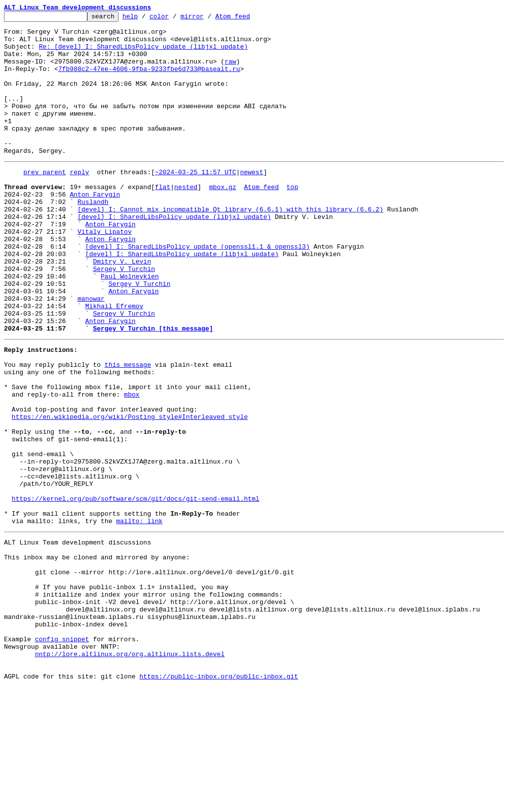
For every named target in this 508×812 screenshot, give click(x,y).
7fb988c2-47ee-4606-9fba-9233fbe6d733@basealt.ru (149, 80)
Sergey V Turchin (124, 318)
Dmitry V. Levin (122, 309)
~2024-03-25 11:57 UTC (195, 202)
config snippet (62, 756)
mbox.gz (222, 219)
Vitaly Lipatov (104, 273)
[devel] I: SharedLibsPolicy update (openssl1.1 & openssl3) (197, 291)
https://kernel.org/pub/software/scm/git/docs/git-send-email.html (136, 591)
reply (80, 202)
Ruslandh (93, 237)
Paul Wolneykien (130, 327)
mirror (208, 19)
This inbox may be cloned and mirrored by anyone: (97, 658)
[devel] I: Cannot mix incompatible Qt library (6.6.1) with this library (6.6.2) (230, 246)
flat (162, 219)
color (174, 19)
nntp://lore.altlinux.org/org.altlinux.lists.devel (129, 774)
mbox (132, 466)
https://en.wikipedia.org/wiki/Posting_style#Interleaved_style (130, 492)
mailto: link (139, 617)
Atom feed (248, 19)
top (292, 219)
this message (128, 430)
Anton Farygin (95, 228)
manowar (91, 353)
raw (230, 71)
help (146, 19)
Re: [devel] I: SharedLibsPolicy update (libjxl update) (143, 54)
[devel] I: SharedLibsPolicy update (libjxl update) (174, 255)
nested (186, 219)
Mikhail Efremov (114, 362)
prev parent (45, 202)
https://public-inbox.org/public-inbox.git (219, 801)
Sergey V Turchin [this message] (153, 389)
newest (252, 202)
